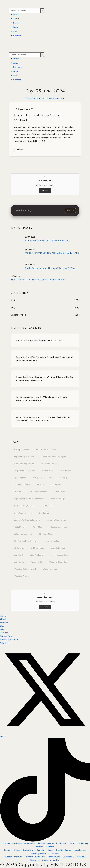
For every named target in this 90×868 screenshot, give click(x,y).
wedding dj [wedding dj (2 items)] (37, 562)
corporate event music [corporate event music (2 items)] (24, 471)
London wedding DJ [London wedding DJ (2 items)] (57, 520)
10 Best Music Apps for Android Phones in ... (47, 241)
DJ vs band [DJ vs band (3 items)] (56, 485)
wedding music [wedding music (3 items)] (50, 569)
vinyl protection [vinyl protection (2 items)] (37, 555)
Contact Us (45, 190)
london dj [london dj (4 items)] (44, 513)
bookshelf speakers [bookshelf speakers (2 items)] (50, 464)
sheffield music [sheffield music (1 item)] (46, 534)
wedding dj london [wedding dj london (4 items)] (58, 562)
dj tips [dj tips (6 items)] (41, 485)
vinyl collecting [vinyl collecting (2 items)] (58, 548)
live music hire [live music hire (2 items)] (48, 506)
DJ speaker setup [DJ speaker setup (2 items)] (22, 485)
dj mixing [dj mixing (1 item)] (63, 478)
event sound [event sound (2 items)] (60, 492)
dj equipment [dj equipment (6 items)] (20, 478)
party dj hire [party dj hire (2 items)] (20, 527)
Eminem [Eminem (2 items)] (17, 492)
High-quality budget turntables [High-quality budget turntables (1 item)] (29, 499)
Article (14, 300)
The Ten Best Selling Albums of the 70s (44, 340)
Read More (19, 150)
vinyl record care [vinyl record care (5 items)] (60, 555)
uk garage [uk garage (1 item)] (19, 548)
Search (71, 210)
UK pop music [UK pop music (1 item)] (37, 548)
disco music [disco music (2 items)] (65, 471)
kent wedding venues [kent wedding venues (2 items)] (24, 506)
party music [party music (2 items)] (38, 527)
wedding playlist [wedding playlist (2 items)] (21, 576)
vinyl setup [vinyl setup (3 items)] (19, 562)
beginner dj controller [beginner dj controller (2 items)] (24, 457)
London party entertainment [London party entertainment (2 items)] (27, 520)
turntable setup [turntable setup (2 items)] (52, 541)
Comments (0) (26, 109)
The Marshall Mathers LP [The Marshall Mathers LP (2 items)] (25, 541)
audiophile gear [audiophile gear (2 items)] (21, 450)
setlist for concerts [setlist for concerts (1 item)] (23, 534)
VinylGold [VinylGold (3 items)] (18, 555)
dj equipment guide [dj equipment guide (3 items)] (42, 478)
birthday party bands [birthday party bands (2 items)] (24, 464)
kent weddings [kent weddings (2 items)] (58, 499)
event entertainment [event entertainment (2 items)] (37, 492)
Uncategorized (18, 315)
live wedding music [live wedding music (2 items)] (23, 513)
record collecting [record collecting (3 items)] (59, 527)
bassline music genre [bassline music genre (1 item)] (46, 450)
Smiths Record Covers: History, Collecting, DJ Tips (50, 268)
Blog (13, 307)
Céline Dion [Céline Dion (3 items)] (47, 471)
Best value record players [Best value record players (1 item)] (54, 457)
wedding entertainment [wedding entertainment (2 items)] (25, 569)
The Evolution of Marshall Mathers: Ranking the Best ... (39, 280)
